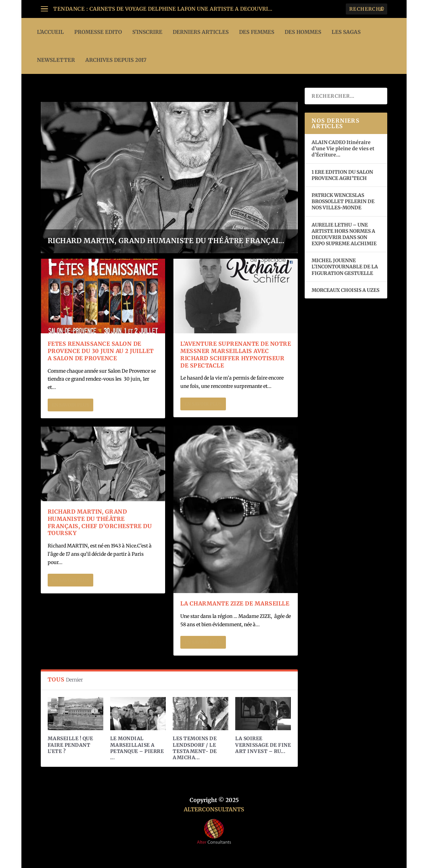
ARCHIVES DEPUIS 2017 (116, 60)
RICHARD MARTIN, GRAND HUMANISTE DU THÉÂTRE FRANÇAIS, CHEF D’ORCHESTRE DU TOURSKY (100, 522)
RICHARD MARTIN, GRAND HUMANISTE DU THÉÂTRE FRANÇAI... (166, 241)
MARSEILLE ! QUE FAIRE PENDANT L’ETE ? (70, 745)
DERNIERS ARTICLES (201, 32)
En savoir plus (70, 405)
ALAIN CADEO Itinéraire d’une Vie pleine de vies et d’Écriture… (343, 149)
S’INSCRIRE (147, 32)
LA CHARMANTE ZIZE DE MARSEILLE (235, 603)
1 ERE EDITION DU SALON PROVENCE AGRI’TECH (342, 175)
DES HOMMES (303, 32)
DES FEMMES (257, 32)
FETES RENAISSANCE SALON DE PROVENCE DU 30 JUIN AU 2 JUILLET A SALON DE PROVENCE (101, 351)
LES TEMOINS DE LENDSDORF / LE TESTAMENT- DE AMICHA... (195, 748)
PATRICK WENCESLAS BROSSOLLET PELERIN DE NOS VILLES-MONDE (343, 201)
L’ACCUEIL (50, 32)
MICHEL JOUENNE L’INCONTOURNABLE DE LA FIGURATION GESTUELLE (345, 267)
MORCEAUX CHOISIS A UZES (345, 290)
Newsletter (56, 60)
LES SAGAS (346, 32)
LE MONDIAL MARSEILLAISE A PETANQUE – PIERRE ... (137, 748)
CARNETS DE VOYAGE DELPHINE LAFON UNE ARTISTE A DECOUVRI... (181, 9)
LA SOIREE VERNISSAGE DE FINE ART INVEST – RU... (263, 745)
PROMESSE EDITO (98, 32)
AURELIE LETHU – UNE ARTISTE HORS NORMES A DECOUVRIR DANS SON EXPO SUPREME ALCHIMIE (344, 234)
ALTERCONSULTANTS (214, 809)
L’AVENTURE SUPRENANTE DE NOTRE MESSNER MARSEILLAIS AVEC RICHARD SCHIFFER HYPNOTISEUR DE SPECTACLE (236, 354)
